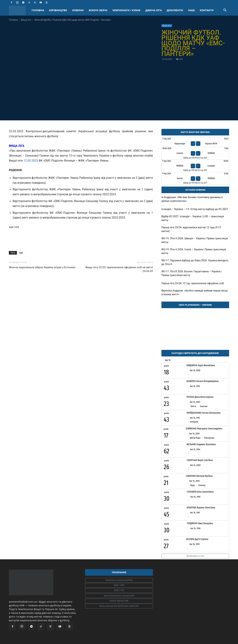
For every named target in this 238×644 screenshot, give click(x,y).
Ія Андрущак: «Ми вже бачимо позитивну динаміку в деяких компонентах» (192, 199)
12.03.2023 (31, 161)
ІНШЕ (191, 10)
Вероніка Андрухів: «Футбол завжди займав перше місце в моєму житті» (195, 292)
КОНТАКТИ (207, 10)
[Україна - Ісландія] (195, 166)
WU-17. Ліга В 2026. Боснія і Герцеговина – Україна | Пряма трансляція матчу (192, 273)
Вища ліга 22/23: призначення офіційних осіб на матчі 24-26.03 (119, 269)
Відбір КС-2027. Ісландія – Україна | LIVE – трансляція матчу (193, 218)
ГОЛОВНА (38, 10)
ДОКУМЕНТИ (175, 10)
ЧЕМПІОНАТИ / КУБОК (126, 10)
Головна (13, 20)
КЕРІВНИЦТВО (58, 10)
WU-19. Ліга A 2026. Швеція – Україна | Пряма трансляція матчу (195, 240)
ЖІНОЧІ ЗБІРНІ (98, 10)
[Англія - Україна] (195, 178)
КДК (21, 253)
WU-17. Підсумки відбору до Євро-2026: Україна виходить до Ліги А (195, 262)
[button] (225, 11)
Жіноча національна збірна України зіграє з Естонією (42, 267)
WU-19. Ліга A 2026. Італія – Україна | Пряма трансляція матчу (194, 251)
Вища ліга (26, 20)
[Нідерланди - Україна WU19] (195, 142)
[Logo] (19, 10)
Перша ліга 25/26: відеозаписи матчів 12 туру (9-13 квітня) (191, 229)
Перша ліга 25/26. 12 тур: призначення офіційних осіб (193, 283)
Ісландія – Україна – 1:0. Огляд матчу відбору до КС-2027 (195, 209)
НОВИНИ (78, 10)
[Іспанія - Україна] (195, 153)
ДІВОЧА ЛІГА (154, 10)
